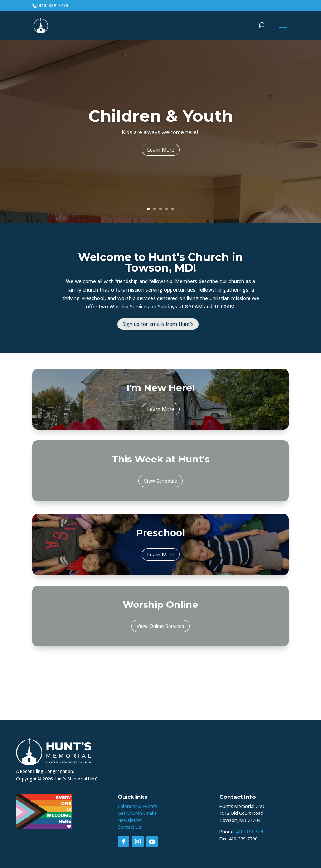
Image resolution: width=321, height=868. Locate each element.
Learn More (161, 151)
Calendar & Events (138, 806)
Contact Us (130, 827)
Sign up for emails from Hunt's (158, 324)
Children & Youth (161, 118)
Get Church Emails (137, 813)
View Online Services (160, 626)
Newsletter (130, 820)
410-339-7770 (250, 832)
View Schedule (160, 481)
